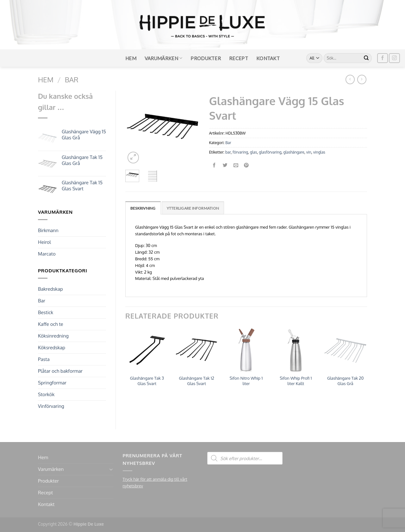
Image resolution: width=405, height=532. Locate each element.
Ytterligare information (193, 208)
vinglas (319, 152)
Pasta (44, 359)
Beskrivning (143, 208)
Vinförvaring (51, 406)
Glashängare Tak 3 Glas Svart (147, 381)
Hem (131, 58)
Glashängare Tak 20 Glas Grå (345, 381)
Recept (239, 58)
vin (309, 152)
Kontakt (268, 58)
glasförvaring (270, 152)
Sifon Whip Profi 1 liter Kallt (296, 381)
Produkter (206, 58)
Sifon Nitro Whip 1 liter (246, 381)
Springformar (52, 383)
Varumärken (164, 58)
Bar (72, 79)
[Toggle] (111, 469)
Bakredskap (50, 289)
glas (253, 152)
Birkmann (48, 230)
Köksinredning (53, 336)
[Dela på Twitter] (225, 165)
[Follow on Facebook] (383, 58)
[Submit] (366, 58)
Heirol (44, 242)
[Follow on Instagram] (394, 58)
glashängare (294, 152)
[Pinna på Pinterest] (247, 165)
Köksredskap (52, 348)
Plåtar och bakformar (60, 371)
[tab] (143, 208)
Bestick (46, 312)
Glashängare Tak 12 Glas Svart (196, 381)
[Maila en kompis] (236, 165)
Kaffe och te (51, 324)
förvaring (240, 152)
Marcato (47, 254)
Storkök (46, 394)
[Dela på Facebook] (214, 165)
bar (228, 152)
